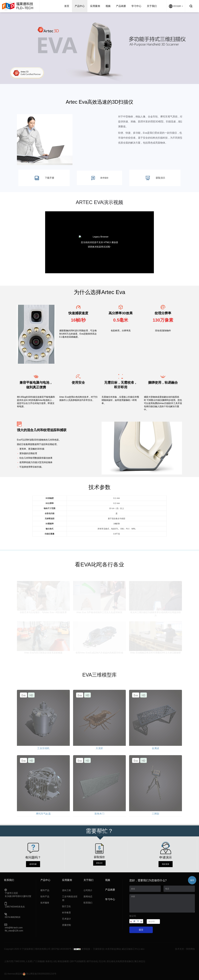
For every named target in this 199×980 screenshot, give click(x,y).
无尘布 (102, 961)
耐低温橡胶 (63, 961)
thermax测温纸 (15, 974)
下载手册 (44, 178)
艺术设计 (66, 919)
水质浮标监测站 (113, 949)
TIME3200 (19, 961)
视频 (108, 6)
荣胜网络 (190, 949)
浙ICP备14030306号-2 (62, 949)
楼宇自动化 (92, 961)
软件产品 (45, 897)
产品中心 (80, 6)
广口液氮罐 (39, 961)
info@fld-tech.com (14, 928)
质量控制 (66, 925)
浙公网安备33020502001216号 (40, 974)
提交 (141, 930)
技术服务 (45, 903)
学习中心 (136, 6)
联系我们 (88, 903)
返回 (192, 880)
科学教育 (66, 913)
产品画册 (121, 6)
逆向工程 (66, 890)
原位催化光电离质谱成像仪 (120, 961)
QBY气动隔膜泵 (78, 961)
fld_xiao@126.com (14, 931)
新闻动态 (88, 897)
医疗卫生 (66, 906)
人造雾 (29, 961)
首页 (67, 6)
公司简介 (88, 890)
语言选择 (176, 6)
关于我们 (152, 6)
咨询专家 (33, 859)
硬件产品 (45, 890)
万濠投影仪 (98, 949)
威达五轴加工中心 (130, 949)
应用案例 (95, 6)
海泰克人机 (51, 961)
